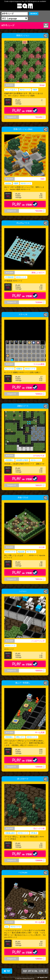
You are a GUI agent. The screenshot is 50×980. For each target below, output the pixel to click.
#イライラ (31, 552)
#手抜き (34, 833)
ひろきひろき (39, 456)
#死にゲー (20, 737)
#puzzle (21, 552)
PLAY (25, 110)
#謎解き (19, 369)
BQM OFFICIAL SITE (35, 971)
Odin (43, 179)
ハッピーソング (38, 641)
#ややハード (25, 90)
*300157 (40, 485)
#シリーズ (9, 369)
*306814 (40, 394)
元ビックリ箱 (39, 828)
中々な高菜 (40, 732)
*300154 (40, 579)
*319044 (40, 302)
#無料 (35, 90)
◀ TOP (7, 971)
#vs (7, 927)
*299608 (40, 860)
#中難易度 (9, 277)
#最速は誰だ (10, 833)
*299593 (40, 959)
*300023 (40, 671)
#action (8, 183)
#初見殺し (9, 460)
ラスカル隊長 (39, 364)
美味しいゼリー (38, 273)
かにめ (42, 547)
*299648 (40, 767)
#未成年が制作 (22, 460)
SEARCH (34, 14)
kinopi (42, 85)
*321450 (40, 117)
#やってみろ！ (11, 90)
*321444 (40, 211)
